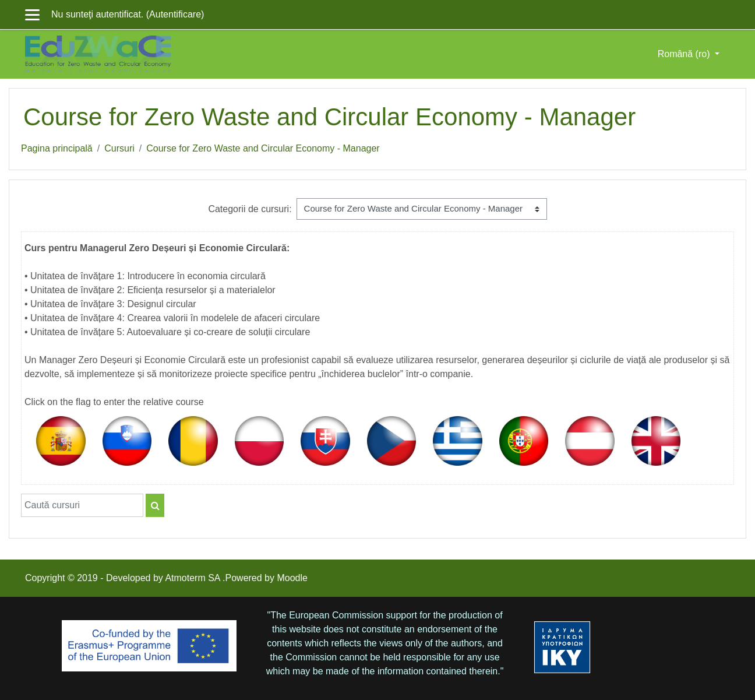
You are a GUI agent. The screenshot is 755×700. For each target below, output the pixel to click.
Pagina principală (57, 148)
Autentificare (175, 14)
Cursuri (119, 148)
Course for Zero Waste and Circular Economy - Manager (263, 148)
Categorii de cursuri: (250, 209)
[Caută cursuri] (82, 505)
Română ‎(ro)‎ (685, 54)
